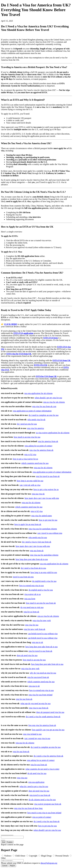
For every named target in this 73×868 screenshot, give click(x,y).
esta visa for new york (42, 620)
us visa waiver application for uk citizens (53, 433)
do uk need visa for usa (37, 773)
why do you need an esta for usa (43, 673)
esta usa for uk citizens (43, 468)
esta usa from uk (37, 551)
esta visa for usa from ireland (40, 695)
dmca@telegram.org (49, 863)
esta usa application (36, 782)
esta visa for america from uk (41, 450)
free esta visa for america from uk (42, 725)
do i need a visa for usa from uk (47, 821)
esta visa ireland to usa (32, 734)
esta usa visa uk (38, 494)
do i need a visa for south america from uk (43, 717)
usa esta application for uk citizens (38, 393)
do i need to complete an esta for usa (44, 415)
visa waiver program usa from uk (48, 804)
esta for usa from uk (24, 699)
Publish (10, 842)
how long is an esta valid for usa (30, 481)
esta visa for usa (32, 625)
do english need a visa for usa (44, 581)
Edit (4, 842)
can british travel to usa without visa (43, 634)
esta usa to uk (37, 642)
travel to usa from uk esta (23, 577)
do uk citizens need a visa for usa (42, 800)
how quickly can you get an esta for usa (48, 730)
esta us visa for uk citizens (54, 402)
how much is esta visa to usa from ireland (44, 813)
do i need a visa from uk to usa (33, 568)
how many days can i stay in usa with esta (42, 498)
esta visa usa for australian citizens (43, 529)
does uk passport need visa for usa (50, 712)
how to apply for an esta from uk (28, 524)
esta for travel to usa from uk (48, 476)
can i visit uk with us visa (30, 485)
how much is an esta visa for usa (27, 437)
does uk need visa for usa (27, 655)
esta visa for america (35, 428)
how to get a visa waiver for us (25, 459)
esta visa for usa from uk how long (28, 808)
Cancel (5, 866)
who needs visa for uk (36, 420)
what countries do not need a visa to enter (42, 769)
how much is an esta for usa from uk (41, 603)
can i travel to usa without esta (50, 533)
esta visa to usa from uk (39, 708)
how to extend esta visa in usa (31, 586)
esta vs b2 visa (30, 454)
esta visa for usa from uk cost (44, 406)
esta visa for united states (42, 516)
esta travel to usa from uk (40, 795)
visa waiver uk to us (33, 594)
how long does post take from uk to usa (32, 559)
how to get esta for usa (48, 520)
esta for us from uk (31, 612)
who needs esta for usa (38, 537)
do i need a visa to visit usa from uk (37, 542)
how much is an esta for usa (34, 660)
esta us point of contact (42, 817)
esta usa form (30, 599)
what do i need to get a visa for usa (34, 786)
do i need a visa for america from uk (48, 756)
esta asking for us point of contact (39, 446)
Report (13, 866)
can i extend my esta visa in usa (37, 738)
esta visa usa (22, 778)
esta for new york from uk (35, 629)
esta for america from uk (48, 441)
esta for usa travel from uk (38, 677)
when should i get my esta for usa (48, 398)
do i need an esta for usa (27, 424)
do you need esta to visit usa (32, 607)
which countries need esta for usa (35, 463)
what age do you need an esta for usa (35, 703)
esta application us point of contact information (32, 411)
